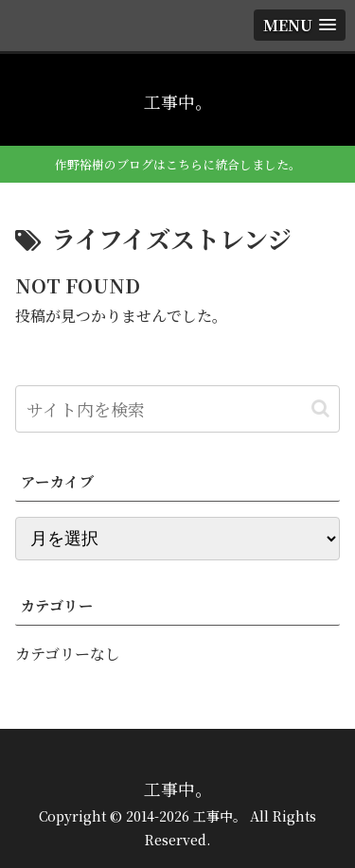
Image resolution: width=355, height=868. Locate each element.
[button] (320, 408)
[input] (177, 409)
